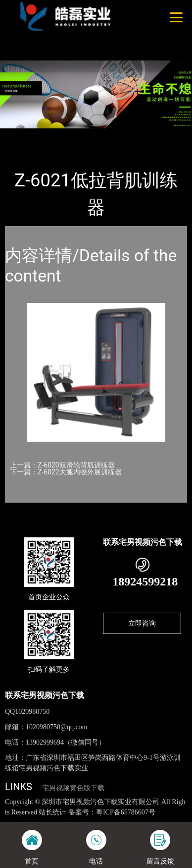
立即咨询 (142, 623)
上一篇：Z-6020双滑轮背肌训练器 (62, 465)
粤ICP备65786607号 (126, 812)
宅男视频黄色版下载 (73, 788)
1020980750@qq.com (57, 727)
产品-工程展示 (61, 135)
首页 (21, 135)
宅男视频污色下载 (122, 135)
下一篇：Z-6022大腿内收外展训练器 (66, 472)
